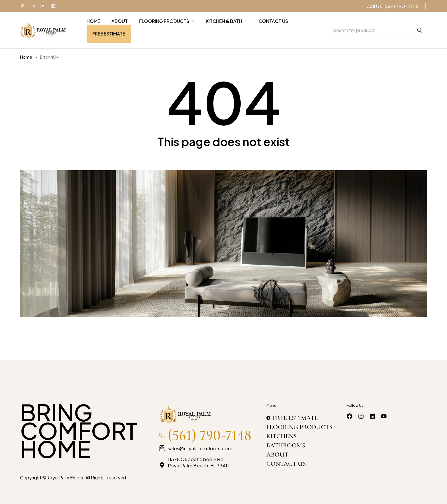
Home (26, 57)
